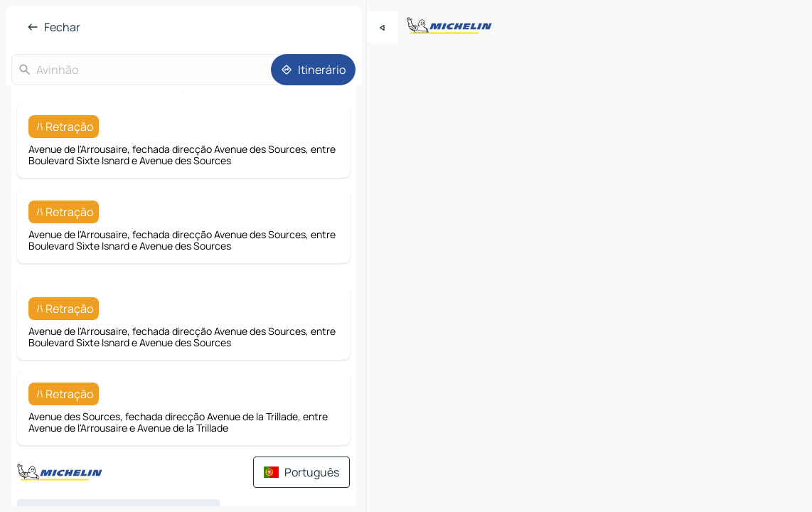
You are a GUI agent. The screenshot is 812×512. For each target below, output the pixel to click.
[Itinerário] (313, 70)
